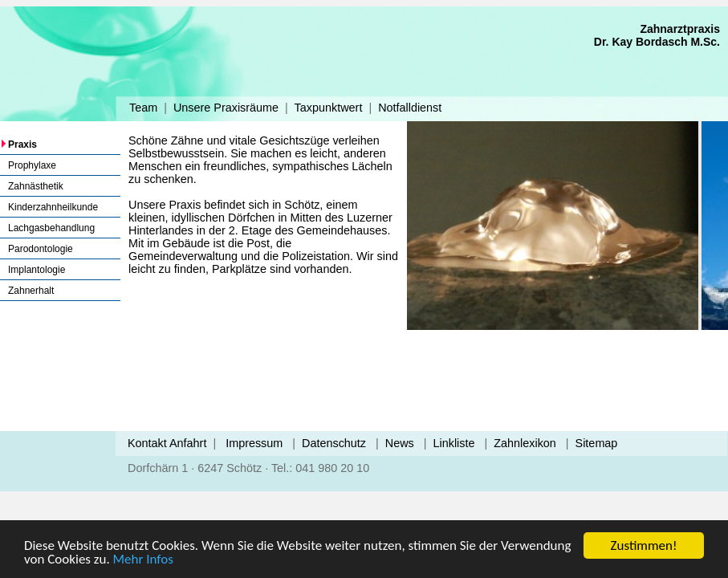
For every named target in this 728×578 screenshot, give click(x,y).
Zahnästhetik (36, 186)
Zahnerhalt (31, 291)
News (400, 443)
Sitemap (597, 443)
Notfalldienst (410, 108)
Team (143, 108)
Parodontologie (41, 249)
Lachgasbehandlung (51, 228)
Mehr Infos (143, 559)
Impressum (254, 443)
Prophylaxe (32, 165)
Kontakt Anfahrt (167, 443)
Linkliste (454, 443)
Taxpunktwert (329, 108)
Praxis (22, 144)
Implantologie (37, 270)
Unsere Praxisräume (226, 108)
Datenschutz (334, 443)
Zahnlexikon (525, 443)
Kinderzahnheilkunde (53, 207)
